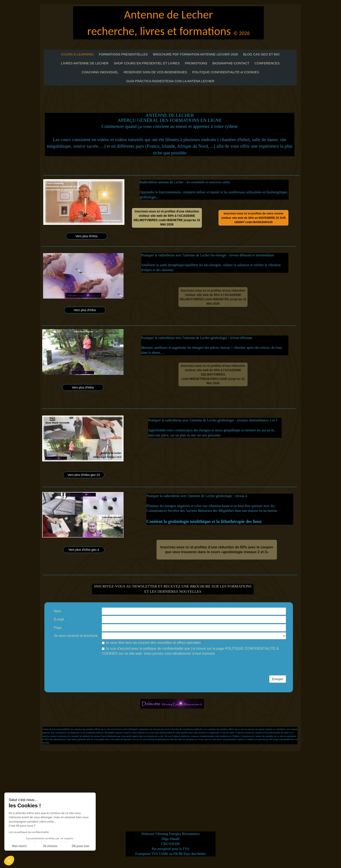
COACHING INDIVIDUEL (100, 72)
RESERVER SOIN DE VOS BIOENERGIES (155, 72)
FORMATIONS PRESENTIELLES (123, 54)
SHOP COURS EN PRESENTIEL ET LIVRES (147, 63)
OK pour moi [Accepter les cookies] (81, 846)
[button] (9, 861)
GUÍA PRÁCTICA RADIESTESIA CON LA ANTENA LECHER (170, 81)
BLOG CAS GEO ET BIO (261, 54)
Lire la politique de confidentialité (29, 832)
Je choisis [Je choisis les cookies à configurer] (50, 846)
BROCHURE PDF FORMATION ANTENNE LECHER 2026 (195, 54)
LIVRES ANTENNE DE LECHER (85, 63)
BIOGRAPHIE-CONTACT (231, 63)
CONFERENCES (267, 63)
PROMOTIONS (196, 63)
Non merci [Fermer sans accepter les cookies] (19, 846)
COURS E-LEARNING (77, 54)
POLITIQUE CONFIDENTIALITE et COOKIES (226, 72)
